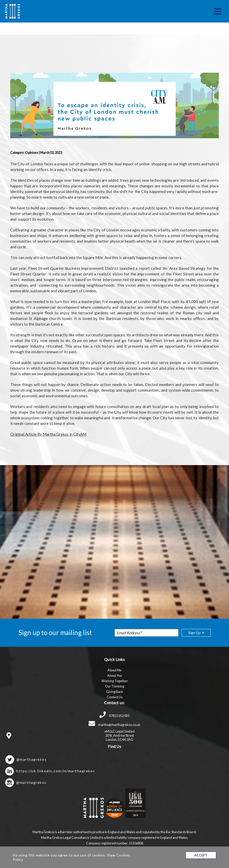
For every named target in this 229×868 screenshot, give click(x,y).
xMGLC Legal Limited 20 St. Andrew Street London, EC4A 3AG (119, 735)
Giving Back (115, 692)
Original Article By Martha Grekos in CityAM (48, 434)
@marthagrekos (32, 759)
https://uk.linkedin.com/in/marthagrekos (56, 771)
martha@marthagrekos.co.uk (114, 725)
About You (115, 676)
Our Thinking (115, 686)
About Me (114, 670)
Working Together (115, 681)
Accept (201, 855)
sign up (196, 633)
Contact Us (115, 697)
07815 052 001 (114, 716)
